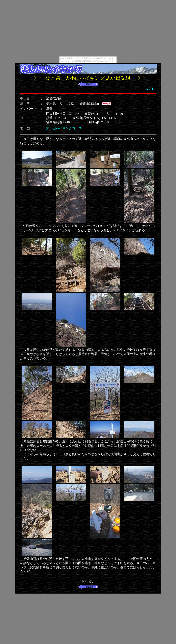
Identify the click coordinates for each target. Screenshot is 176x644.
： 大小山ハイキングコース (61, 128)
